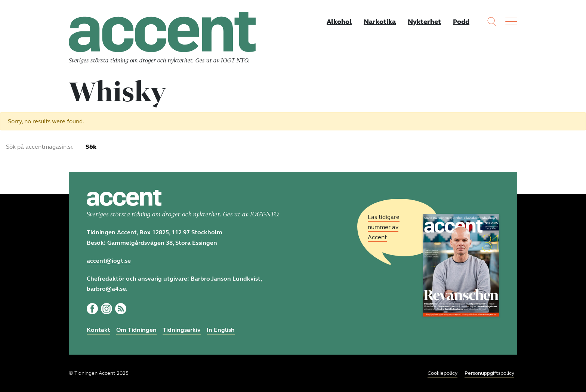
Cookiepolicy (442, 373)
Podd (461, 22)
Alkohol (339, 22)
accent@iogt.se (109, 261)
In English (221, 330)
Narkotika (380, 22)
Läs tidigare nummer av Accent (384, 227)
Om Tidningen (136, 330)
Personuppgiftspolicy (489, 373)
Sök (91, 147)
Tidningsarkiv (182, 330)
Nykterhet (424, 22)
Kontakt (98, 330)
